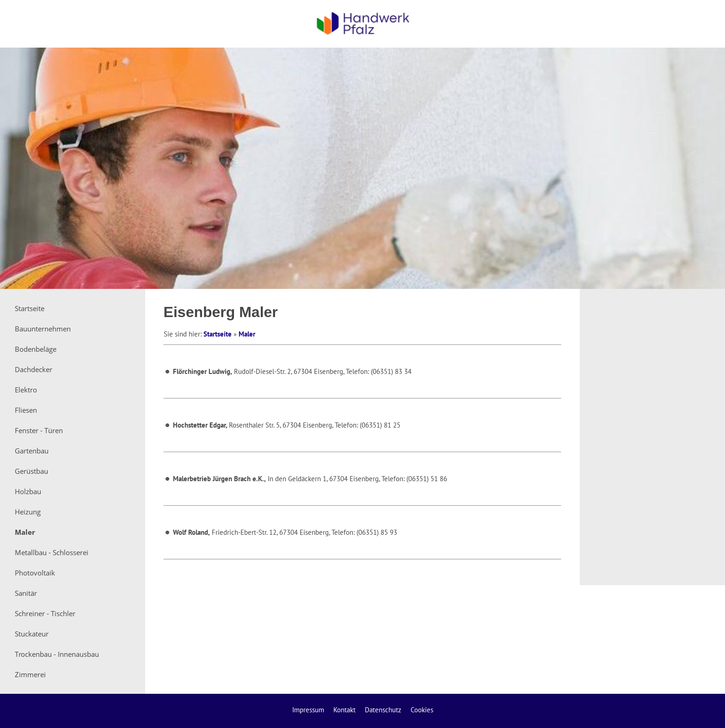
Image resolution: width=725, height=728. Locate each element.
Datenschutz (383, 710)
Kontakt (344, 710)
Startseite (218, 334)
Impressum (308, 710)
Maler (247, 334)
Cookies (422, 710)
